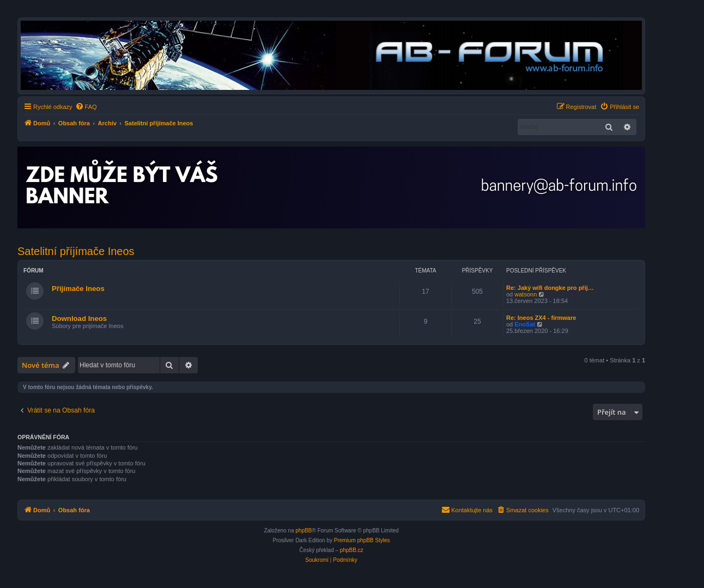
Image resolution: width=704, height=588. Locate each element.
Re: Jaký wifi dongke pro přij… (550, 288)
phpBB (304, 531)
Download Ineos (79, 319)
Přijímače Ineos (78, 289)
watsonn (526, 294)
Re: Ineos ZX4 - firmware (541, 318)
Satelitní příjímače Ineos (76, 251)
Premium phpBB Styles (362, 540)
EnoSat (525, 324)
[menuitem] (86, 107)
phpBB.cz (352, 550)
